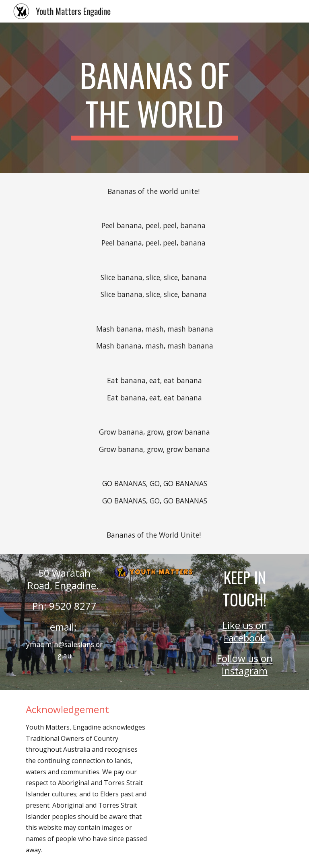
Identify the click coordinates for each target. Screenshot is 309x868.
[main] (154, 98)
